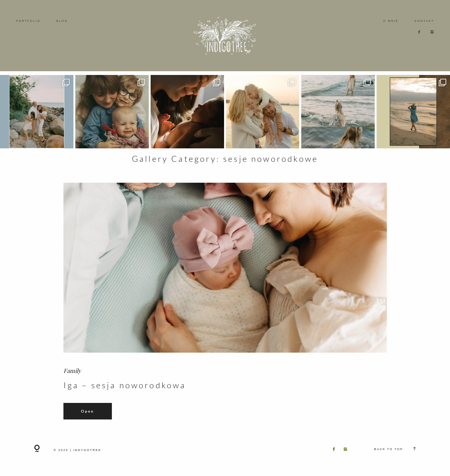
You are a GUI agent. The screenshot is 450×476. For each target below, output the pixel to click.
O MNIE (391, 21)
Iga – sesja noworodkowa (125, 385)
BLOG (62, 21)
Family (72, 371)
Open (87, 411)
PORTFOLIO (28, 21)
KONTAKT (425, 21)
